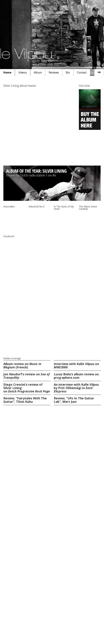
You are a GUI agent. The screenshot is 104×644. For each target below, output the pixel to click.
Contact (82, 72)
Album (38, 72)
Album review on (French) (22, 366)
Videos (23, 72)
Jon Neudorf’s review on (27, 376)
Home (7, 72)
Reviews (54, 72)
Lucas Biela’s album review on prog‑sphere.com (76, 376)
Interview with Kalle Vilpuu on (76, 366)
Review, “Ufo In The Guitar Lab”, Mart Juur (74, 400)
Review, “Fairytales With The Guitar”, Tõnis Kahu (25, 400)
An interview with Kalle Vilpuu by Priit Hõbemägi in (76, 388)
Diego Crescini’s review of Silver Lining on (27, 388)
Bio (68, 72)
